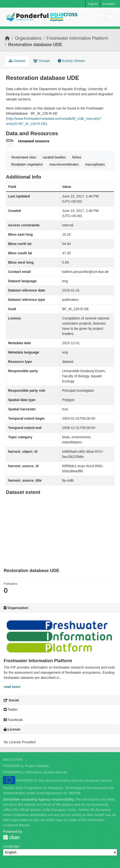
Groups (42, 61)
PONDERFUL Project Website (26, 766)
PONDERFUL (11, 837)
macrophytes (95, 164)
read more (12, 687)
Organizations (28, 38)
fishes (77, 157)
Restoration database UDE (35, 45)
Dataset (17, 61)
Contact (109, 4)
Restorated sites (24, 157)
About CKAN (13, 759)
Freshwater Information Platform (77, 38)
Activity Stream (71, 61)
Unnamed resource (34, 141)
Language (11, 846)
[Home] (7, 38)
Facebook (13, 720)
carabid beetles (54, 157)
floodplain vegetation (27, 164)
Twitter (11, 709)
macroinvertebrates (64, 164)
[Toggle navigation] (110, 17)
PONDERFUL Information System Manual (35, 772)
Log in (93, 4)
